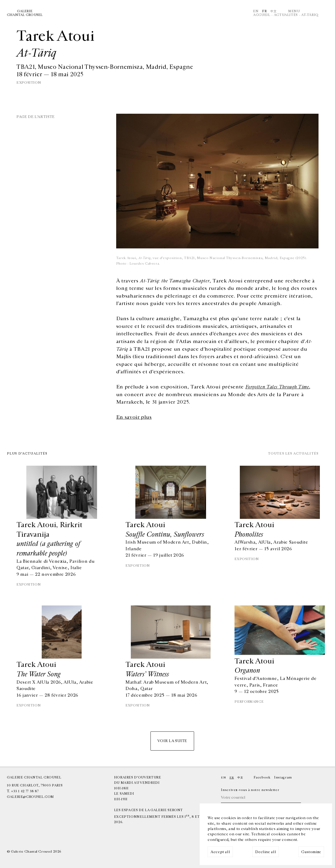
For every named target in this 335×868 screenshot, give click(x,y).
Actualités (286, 15)
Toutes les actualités (293, 454)
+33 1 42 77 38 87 (25, 791)
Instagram (283, 778)
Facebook (262, 778)
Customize (311, 852)
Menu (294, 11)
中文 (273, 11)
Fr (264, 11)
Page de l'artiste (36, 117)
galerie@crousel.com (30, 797)
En (256, 11)
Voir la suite (172, 741)
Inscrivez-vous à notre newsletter (250, 790)
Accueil (262, 15)
